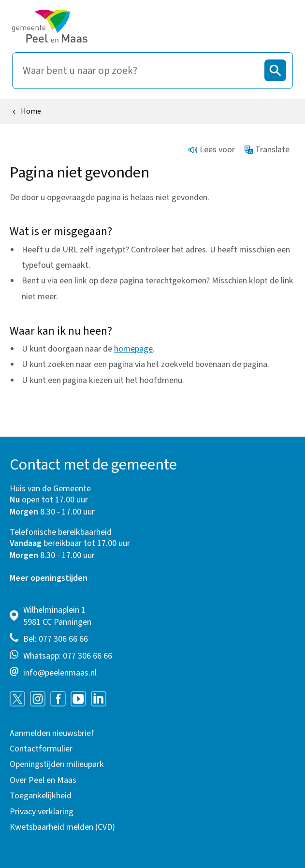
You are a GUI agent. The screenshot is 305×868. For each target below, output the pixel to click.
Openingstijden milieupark (57, 764)
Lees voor (212, 150)
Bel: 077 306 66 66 (56, 639)
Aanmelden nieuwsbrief (52, 733)
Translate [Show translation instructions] (267, 150)
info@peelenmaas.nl (60, 673)
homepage (133, 349)
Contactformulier (41, 749)
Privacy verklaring (42, 812)
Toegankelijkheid (41, 796)
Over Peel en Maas (43, 780)
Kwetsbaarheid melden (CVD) (62, 827)
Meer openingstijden (49, 578)
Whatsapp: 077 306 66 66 (68, 656)
